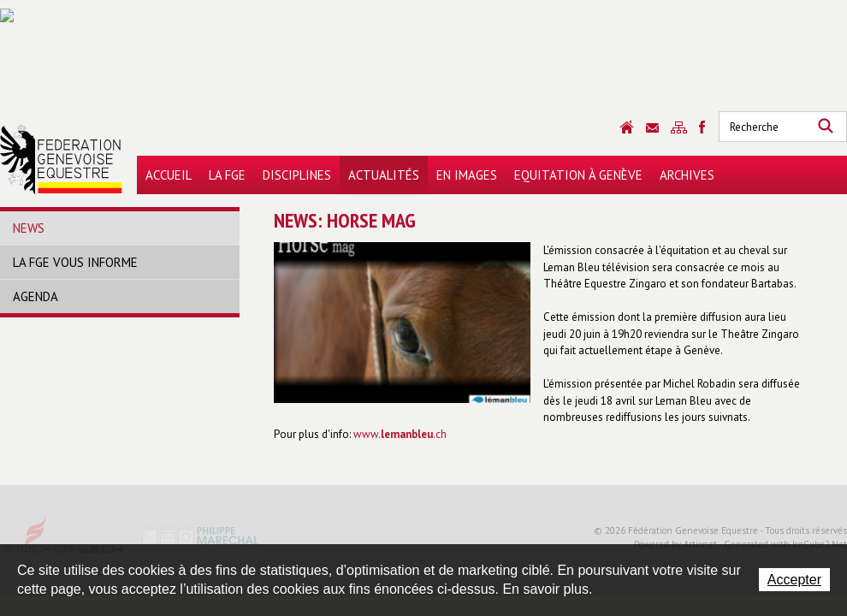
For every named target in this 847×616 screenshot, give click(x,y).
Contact (652, 128)
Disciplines (297, 175)
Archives (687, 175)
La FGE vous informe (75, 262)
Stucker (64, 541)
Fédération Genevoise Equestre (61, 159)
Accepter (794, 580)
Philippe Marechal (201, 541)
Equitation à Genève (578, 175)
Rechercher (826, 127)
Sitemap (679, 127)
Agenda (36, 296)
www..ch (400, 434)
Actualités (384, 175)
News (29, 228)
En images (467, 175)
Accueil (169, 175)
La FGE (227, 175)
